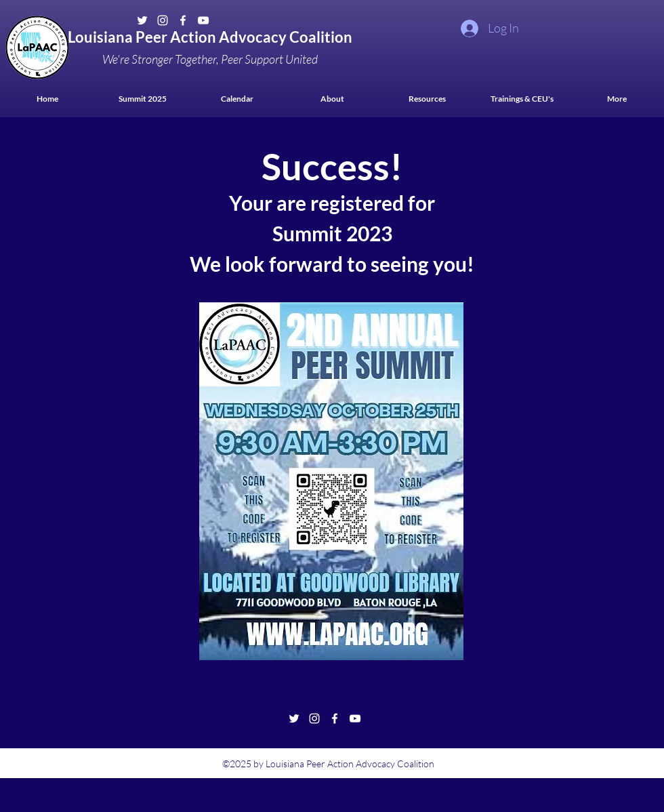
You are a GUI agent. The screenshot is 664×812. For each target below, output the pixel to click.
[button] (427, 99)
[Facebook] (183, 20)
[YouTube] (203, 20)
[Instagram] (163, 20)
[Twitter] (142, 20)
